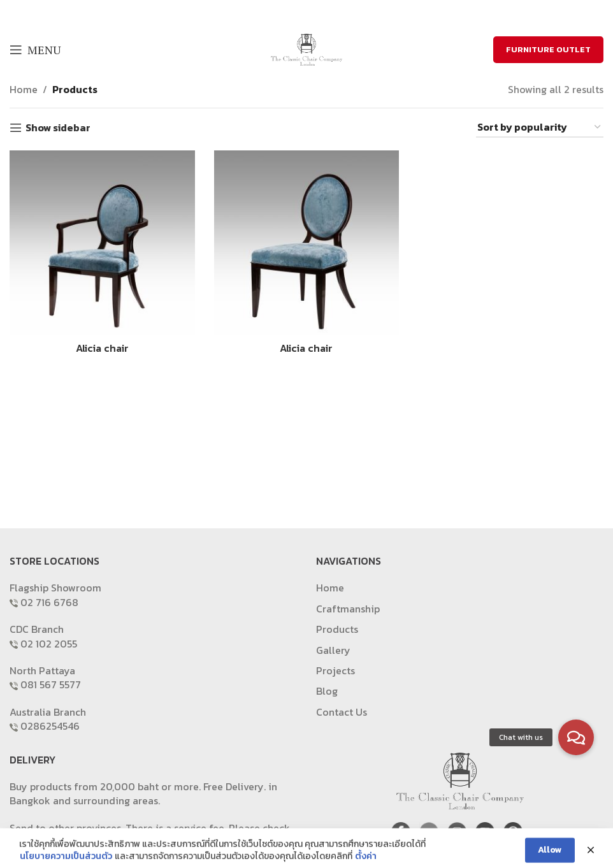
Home (24, 89)
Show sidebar (58, 128)
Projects (335, 670)
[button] (576, 737)
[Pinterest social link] (330, 13)
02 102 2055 (49, 644)
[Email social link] (314, 13)
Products (75, 89)
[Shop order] (540, 128)
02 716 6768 (49, 602)
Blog (327, 691)
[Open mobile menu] (35, 50)
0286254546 (50, 726)
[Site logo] (306, 48)
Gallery (333, 650)
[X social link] (297, 13)
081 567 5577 (51, 684)
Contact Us (342, 712)
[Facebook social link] (282, 13)
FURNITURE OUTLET (548, 49)
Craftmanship (348, 609)
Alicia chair (102, 348)
